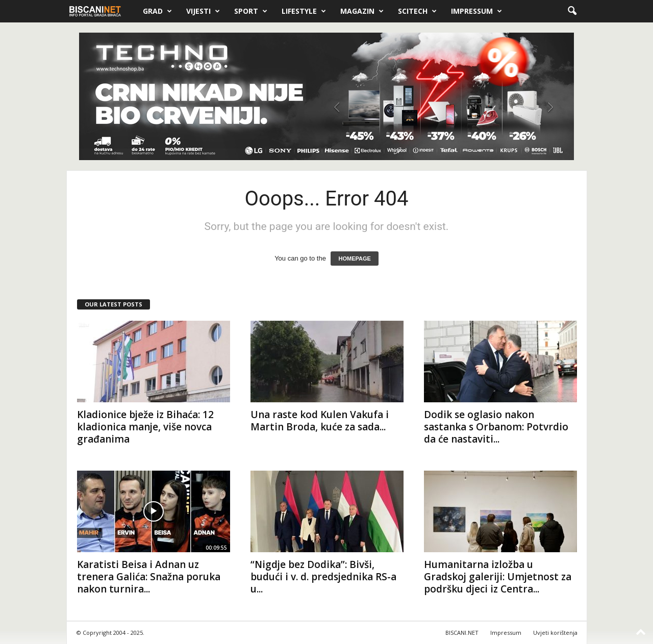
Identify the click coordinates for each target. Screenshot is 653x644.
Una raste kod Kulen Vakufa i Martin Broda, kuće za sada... (320, 421)
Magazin (362, 11)
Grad (157, 11)
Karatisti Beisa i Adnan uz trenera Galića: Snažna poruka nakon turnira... (149, 577)
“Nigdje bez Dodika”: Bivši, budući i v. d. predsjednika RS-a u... (323, 577)
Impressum (476, 11)
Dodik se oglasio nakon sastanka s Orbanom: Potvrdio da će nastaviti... (496, 427)
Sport (251, 11)
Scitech (417, 11)
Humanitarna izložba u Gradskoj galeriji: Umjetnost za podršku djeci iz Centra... (498, 577)
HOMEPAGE (354, 259)
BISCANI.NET (462, 633)
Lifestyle (304, 11)
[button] (572, 11)
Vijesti (203, 11)
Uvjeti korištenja (555, 633)
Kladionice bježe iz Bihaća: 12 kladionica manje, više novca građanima (145, 427)
